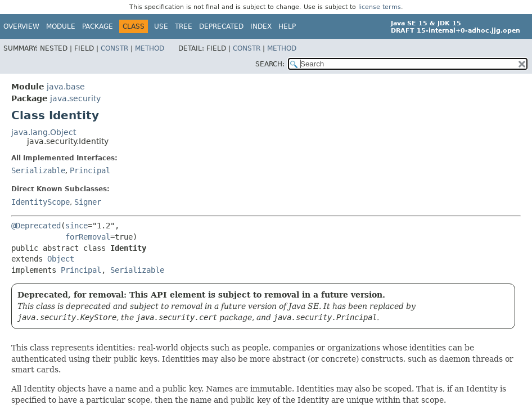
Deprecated (221, 26)
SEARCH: (270, 64)
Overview (21, 26)
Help (287, 26)
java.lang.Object (44, 132)
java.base (66, 87)
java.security (75, 98)
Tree (184, 26)
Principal (90, 170)
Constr (114, 48)
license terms (380, 7)
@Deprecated (36, 226)
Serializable (38, 170)
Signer (88, 202)
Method (150, 48)
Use (161, 26)
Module (61, 26)
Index (261, 26)
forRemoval (88, 237)
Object (61, 259)
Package (98, 26)
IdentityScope (40, 202)
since (76, 226)
